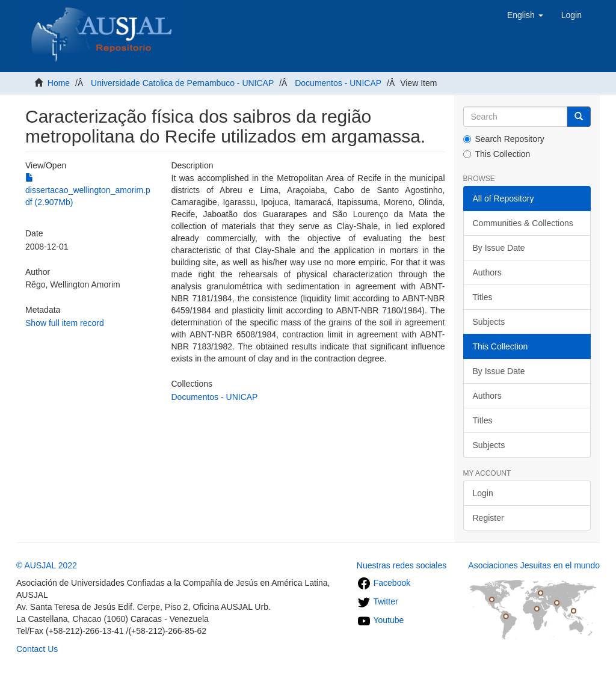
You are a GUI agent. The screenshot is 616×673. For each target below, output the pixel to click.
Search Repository (504, 139)
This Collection (497, 154)
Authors (487, 272)
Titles (483, 297)
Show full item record (65, 323)
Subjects (489, 322)
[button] (525, 15)
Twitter (377, 601)
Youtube (380, 620)
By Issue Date (499, 248)
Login (483, 493)
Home (59, 83)
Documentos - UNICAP (338, 83)
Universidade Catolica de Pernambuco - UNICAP (182, 83)
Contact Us (37, 649)
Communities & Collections (523, 223)
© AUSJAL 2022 (47, 565)
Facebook (383, 583)
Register (488, 518)
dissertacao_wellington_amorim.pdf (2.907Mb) (88, 190)
